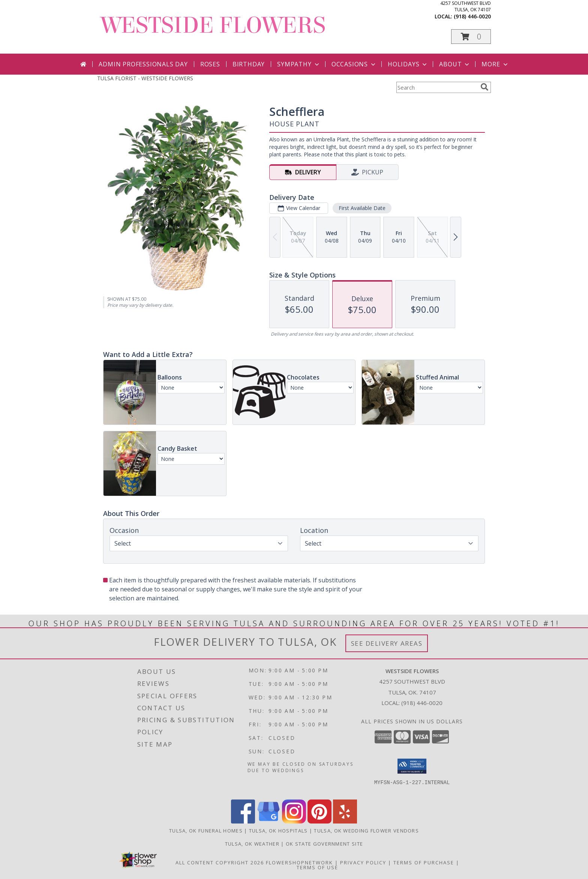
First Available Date (362, 208)
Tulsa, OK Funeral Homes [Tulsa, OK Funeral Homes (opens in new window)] (206, 831)
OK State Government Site (324, 844)
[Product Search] (437, 87)
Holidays (408, 64)
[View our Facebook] (243, 821)
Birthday (249, 64)
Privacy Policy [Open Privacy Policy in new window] (363, 862)
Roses (210, 64)
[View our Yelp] (345, 821)
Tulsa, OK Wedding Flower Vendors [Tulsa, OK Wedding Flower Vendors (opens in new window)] (366, 831)
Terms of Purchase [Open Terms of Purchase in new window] (424, 862)
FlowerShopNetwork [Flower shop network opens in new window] (299, 862)
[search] (484, 87)
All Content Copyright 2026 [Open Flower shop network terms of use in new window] (220, 862)
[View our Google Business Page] (268, 821)
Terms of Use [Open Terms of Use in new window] (317, 867)
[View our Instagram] (294, 821)
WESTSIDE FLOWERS (213, 25)
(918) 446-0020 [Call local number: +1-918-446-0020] (472, 16)
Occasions (354, 64)
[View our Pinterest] (319, 821)
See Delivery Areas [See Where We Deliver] (387, 643)
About (455, 64)
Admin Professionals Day (143, 64)
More (495, 64)
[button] (471, 37)
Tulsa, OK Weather (252, 844)
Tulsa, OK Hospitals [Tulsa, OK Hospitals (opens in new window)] (278, 831)
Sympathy (299, 64)
